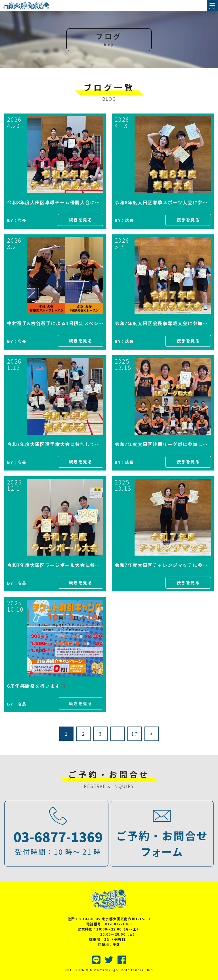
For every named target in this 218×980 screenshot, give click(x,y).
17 (134, 734)
